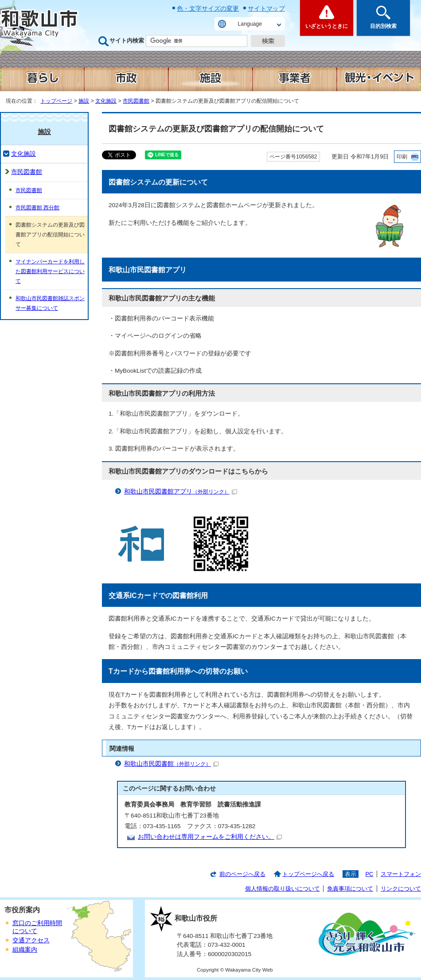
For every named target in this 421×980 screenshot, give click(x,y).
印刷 (402, 157)
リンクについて (401, 889)
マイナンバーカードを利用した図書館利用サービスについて (50, 271)
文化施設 (106, 101)
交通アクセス (31, 940)
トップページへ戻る (308, 874)
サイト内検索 (127, 41)
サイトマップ (266, 8)
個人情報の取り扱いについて (283, 889)
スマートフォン (401, 874)
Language (250, 24)
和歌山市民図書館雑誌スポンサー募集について (50, 303)
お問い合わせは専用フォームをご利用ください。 (210, 837)
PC (369, 874)
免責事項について (350, 889)
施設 (84, 101)
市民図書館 (136, 101)
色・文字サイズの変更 (208, 8)
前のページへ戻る (242, 874)
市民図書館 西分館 (37, 208)
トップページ (56, 101)
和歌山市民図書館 (171, 764)
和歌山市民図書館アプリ (181, 492)
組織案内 (25, 950)
